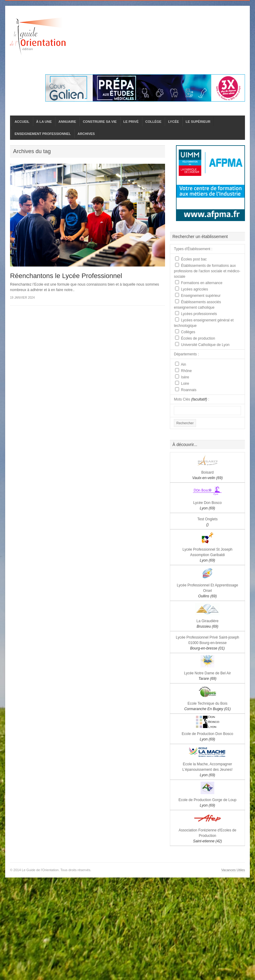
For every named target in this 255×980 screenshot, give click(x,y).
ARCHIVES (86, 134)
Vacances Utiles (233, 870)
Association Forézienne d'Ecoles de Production (208, 836)
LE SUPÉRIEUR (198, 122)
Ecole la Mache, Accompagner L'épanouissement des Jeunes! (207, 770)
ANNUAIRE (67, 122)
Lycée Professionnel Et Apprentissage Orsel (208, 591)
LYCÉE (174, 122)
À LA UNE (44, 122)
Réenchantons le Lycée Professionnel (66, 276)
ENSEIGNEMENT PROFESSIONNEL (43, 134)
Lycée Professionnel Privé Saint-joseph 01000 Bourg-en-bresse (207, 643)
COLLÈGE (153, 122)
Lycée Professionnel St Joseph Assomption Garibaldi (207, 555)
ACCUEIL (22, 122)
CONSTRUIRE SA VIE (100, 122)
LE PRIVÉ (131, 122)
